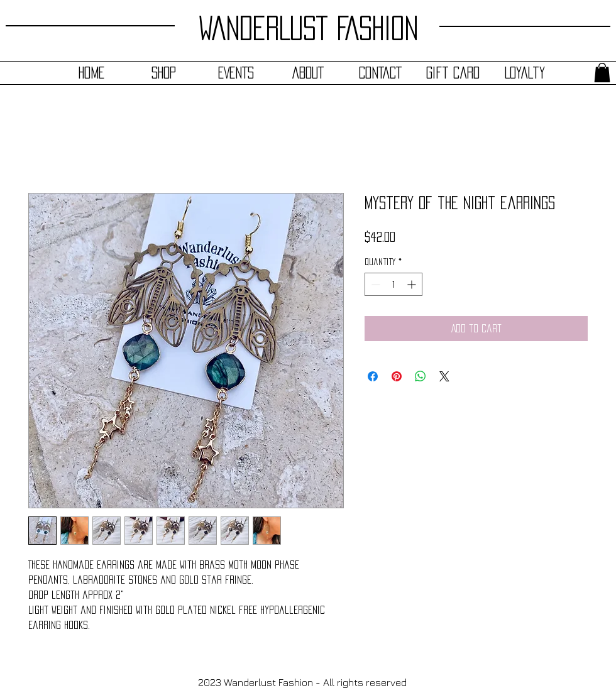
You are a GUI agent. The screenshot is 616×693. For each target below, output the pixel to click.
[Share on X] (444, 376)
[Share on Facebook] (373, 376)
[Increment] (413, 284)
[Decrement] (374, 284)
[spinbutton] (393, 284)
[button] (602, 73)
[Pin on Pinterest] (397, 376)
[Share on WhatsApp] (421, 376)
